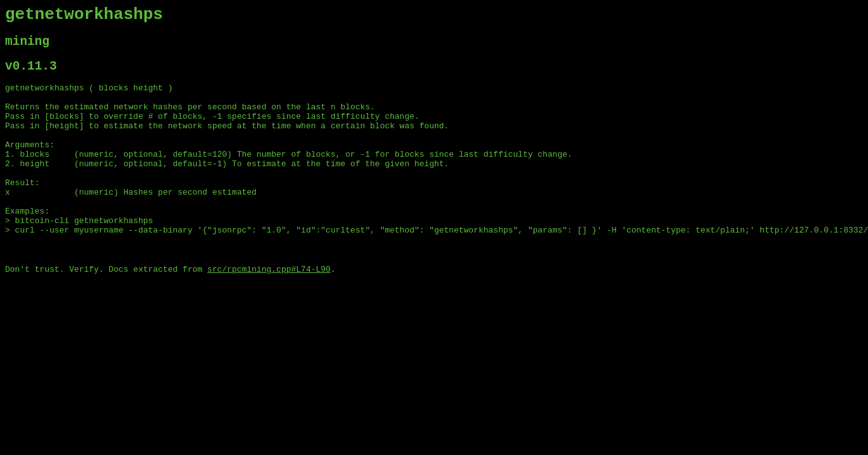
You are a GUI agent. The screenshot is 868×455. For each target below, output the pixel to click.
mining (27, 47)
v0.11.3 (31, 75)
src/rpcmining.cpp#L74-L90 (269, 313)
